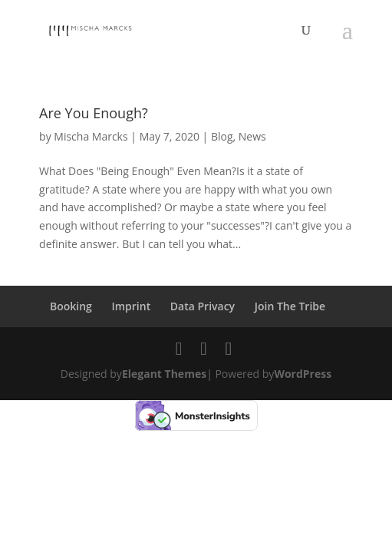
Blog (222, 136)
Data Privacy (203, 306)
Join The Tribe (290, 306)
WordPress (303, 374)
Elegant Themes (164, 374)
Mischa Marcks (91, 136)
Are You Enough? (94, 113)
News (252, 136)
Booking (71, 306)
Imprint (131, 306)
